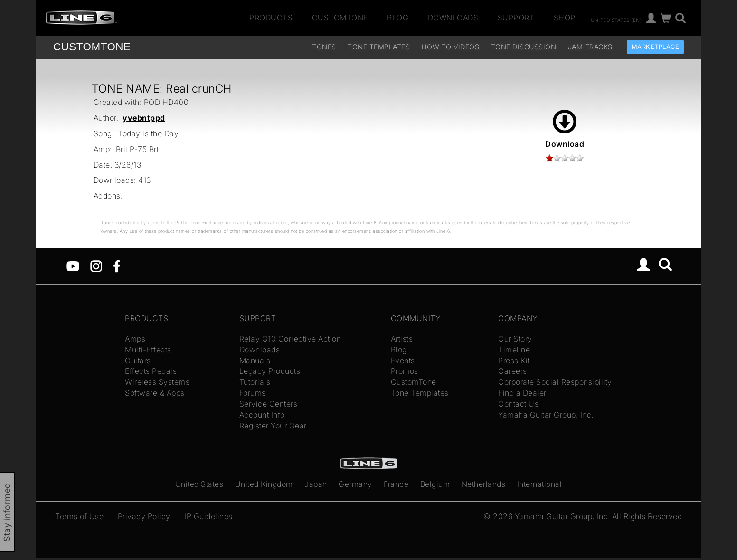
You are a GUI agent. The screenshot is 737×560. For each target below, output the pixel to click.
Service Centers (269, 404)
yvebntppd (144, 118)
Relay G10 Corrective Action (290, 339)
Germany (355, 484)
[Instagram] (96, 266)
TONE (92, 47)
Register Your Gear (273, 426)
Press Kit (514, 361)
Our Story (515, 339)
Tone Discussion (524, 47)
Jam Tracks (590, 47)
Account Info (262, 415)
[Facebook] (117, 266)
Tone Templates (379, 47)
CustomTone (340, 18)
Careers (513, 371)
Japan (316, 484)
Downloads (453, 18)
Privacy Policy (144, 516)
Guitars (138, 361)
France (396, 484)
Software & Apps (155, 393)
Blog (398, 18)
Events (403, 361)
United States (199, 484)
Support (516, 18)
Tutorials (255, 382)
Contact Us (518, 404)
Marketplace (656, 47)
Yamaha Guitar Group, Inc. (546, 415)
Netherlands (484, 484)
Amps (135, 339)
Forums (253, 393)
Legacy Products (270, 371)
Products (271, 18)
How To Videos (451, 47)
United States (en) (616, 19)
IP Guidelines (208, 516)
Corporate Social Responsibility (555, 382)
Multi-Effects (148, 350)
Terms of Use (79, 516)
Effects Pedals (151, 371)
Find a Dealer (522, 393)
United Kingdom (264, 484)
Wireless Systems (157, 382)
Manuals (255, 361)
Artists (402, 339)
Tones (324, 47)
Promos (405, 371)
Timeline (514, 350)
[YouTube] (73, 266)
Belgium (435, 484)
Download (565, 129)
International (540, 484)
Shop (565, 18)
